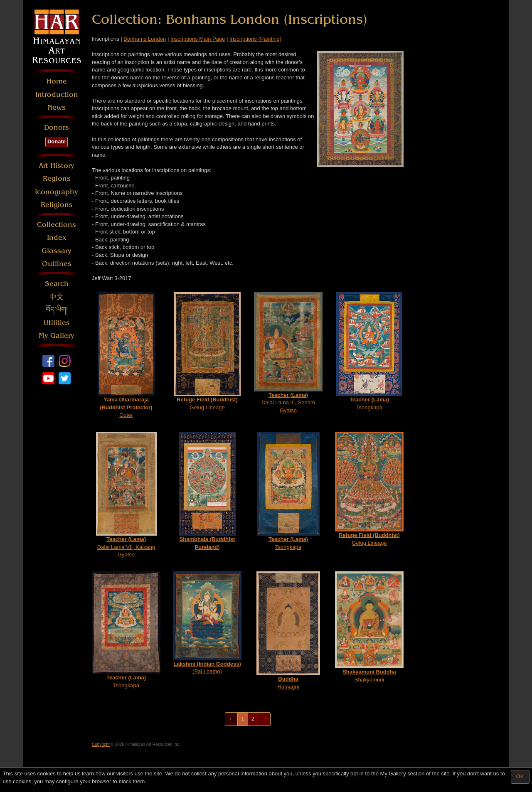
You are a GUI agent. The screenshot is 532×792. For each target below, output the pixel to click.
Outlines (57, 264)
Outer (126, 355)
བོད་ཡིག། (57, 310)
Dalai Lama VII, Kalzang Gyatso (126, 495)
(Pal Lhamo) (207, 623)
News (57, 107)
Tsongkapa (369, 351)
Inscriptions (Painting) (255, 39)
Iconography (57, 192)
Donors (57, 127)
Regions (57, 178)
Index (57, 237)
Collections (57, 225)
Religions (57, 205)
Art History (57, 166)
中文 (57, 297)
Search (57, 284)
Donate (57, 141)
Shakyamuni (369, 627)
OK (520, 776)
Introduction (57, 95)
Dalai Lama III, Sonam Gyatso (288, 353)
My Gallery (57, 336)
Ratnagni (288, 631)
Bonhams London (145, 39)
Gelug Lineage (207, 351)
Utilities (57, 323)
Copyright (101, 744)
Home (57, 81)
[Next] (264, 719)
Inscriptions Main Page (198, 39)
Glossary (57, 251)
